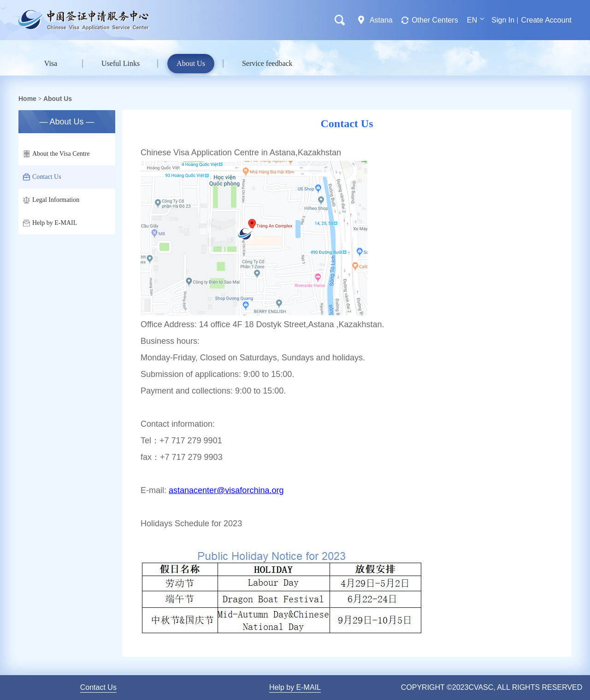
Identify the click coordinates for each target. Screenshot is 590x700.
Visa (51, 63)
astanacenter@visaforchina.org (226, 490)
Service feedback (267, 63)
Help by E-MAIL (50, 223)
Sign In (503, 20)
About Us (191, 63)
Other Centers (435, 20)
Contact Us (42, 177)
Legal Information (51, 200)
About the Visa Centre (56, 154)
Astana (381, 20)
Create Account (546, 20)
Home (27, 99)
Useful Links (121, 63)
